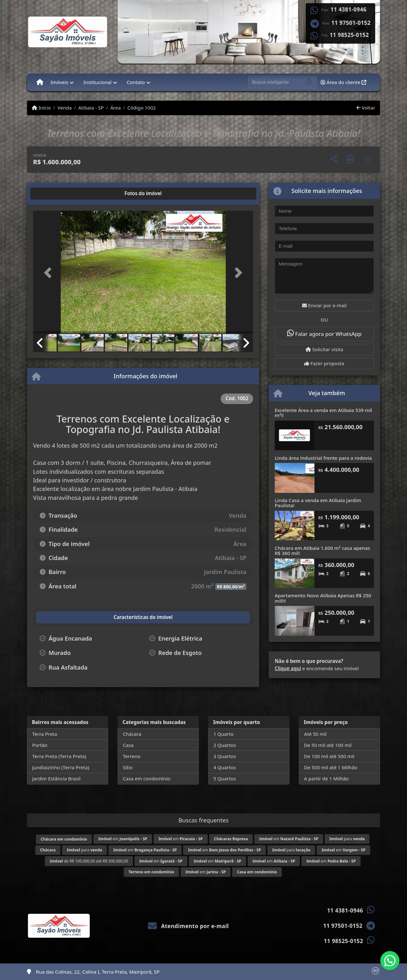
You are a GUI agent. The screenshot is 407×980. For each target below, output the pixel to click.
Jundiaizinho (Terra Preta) (61, 767)
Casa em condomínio (147, 778)
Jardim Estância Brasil (56, 778)
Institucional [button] (97, 82)
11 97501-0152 (351, 23)
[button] (50, 273)
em (123, 839)
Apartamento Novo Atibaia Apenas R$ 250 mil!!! (323, 598)
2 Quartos (225, 745)
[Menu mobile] (40, 82)
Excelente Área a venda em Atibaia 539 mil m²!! (323, 413)
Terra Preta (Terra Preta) (59, 756)
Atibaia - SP (91, 108)
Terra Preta (45, 734)
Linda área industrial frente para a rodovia (323, 458)
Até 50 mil (315, 734)
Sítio (128, 767)
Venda (65, 108)
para (347, 839)
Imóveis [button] (59, 82)
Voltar (366, 108)
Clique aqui (288, 668)
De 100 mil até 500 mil (329, 756)
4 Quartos (225, 767)
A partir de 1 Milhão (326, 778)
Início (41, 108)
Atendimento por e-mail (188, 926)
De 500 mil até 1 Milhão (331, 767)
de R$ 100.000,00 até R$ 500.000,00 (89, 861)
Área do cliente (343, 82)
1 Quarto (223, 734)
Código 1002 (142, 108)
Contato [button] (136, 82)
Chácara (132, 734)
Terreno (131, 756)
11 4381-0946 (349, 10)
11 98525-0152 (349, 35)
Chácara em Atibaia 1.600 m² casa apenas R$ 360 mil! (322, 551)
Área (116, 108)
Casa (128, 745)
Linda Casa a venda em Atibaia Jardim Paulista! (318, 503)
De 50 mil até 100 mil (328, 745)
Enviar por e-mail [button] (324, 305)
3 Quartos (225, 756)
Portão (40, 745)
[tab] (54, 194)
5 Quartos (225, 778)
